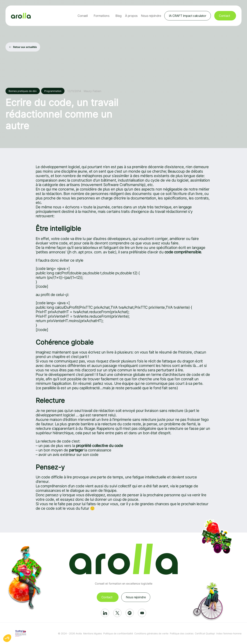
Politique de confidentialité (118, 633)
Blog (119, 16)
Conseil (83, 16)
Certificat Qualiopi (205, 633)
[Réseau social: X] (117, 613)
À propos (131, 16)
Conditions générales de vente (151, 633)
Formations (101, 16)
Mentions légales (93, 633)
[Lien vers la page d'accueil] (21, 16)
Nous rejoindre (151, 16)
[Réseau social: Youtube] (142, 613)
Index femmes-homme (229, 633)
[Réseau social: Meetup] (130, 613)
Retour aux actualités (25, 47)
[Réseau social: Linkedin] (105, 613)
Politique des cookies (182, 633)
